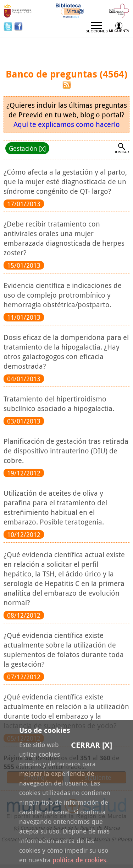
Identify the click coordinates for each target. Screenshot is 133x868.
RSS (67, 85)
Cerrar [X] (92, 745)
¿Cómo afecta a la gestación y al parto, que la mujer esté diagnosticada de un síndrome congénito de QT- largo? (65, 182)
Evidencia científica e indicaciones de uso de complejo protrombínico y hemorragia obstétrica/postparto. (63, 295)
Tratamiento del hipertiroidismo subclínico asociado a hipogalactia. (59, 404)
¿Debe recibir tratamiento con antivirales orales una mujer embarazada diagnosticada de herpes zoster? (64, 238)
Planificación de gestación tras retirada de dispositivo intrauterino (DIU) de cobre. (66, 451)
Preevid (27, 47)
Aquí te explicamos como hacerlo (67, 124)
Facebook (18, 26)
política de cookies (79, 860)
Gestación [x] (27, 148)
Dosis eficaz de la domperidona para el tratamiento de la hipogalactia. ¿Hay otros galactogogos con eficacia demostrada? (66, 352)
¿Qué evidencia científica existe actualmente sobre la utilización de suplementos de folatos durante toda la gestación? (64, 650)
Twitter (9, 26)
